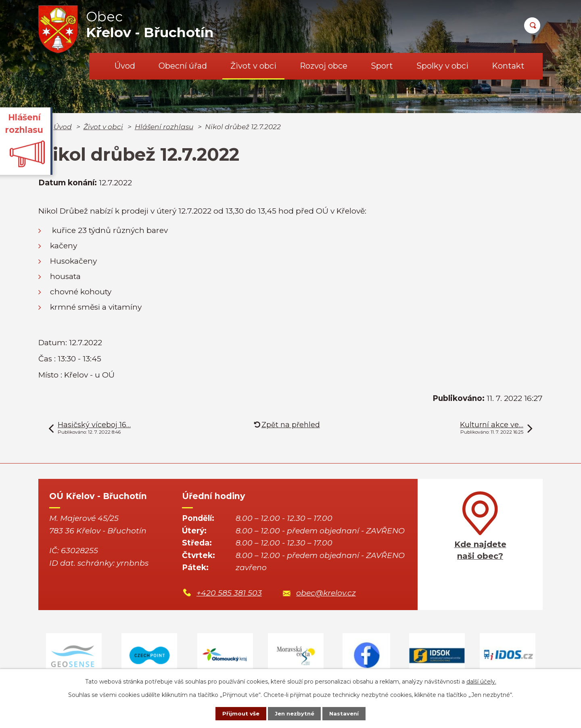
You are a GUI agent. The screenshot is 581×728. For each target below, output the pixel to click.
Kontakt (508, 66)
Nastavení (349, 713)
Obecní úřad (183, 66)
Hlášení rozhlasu (164, 127)
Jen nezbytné (294, 713)
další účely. (481, 680)
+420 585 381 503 (229, 593)
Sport (382, 66)
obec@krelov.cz (326, 593)
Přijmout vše (236, 713)
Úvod (125, 66)
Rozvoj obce (324, 66)
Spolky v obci (442, 66)
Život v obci (253, 66)
